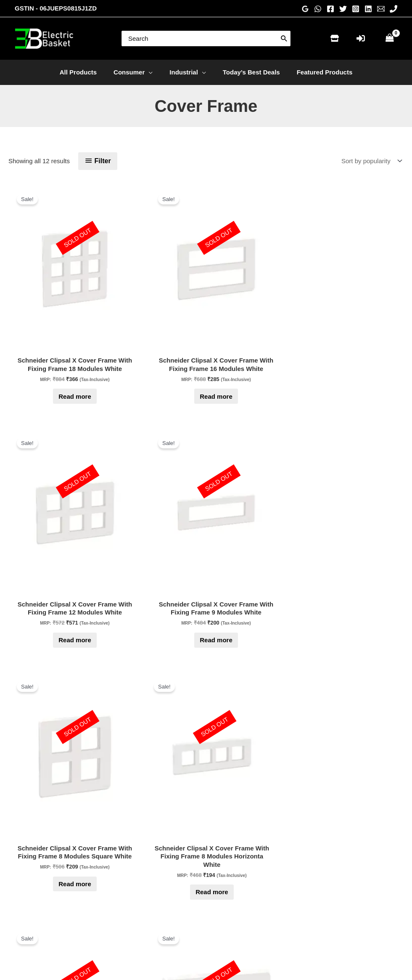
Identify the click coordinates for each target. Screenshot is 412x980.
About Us (230, 867)
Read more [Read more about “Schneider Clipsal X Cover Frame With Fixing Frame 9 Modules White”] (287, 346)
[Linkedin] (368, 9)
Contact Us (131, 890)
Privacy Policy (236, 890)
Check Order (133, 902)
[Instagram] (356, 9)
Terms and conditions (246, 925)
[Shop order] (370, 161)
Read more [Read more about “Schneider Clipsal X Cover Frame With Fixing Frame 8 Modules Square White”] (367, 354)
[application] (153, 72)
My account (132, 914)
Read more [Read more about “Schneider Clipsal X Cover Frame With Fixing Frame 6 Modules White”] (125, 549)
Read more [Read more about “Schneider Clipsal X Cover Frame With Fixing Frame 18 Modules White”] (45, 346)
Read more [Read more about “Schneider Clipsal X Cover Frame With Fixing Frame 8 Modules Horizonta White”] (45, 558)
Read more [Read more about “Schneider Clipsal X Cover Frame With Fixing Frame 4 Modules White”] (206, 549)
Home (124, 867)
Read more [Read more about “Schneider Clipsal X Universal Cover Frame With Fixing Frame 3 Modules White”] (287, 558)
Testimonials (234, 878)
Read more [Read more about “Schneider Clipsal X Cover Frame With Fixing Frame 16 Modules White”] (125, 346)
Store (123, 878)
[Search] (284, 38)
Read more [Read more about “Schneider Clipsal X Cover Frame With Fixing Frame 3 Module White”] (367, 549)
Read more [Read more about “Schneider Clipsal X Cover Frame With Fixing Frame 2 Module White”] (45, 753)
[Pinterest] (351, 886)
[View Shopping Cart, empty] (390, 38)
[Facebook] (330, 9)
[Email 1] (381, 9)
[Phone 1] (394, 9)
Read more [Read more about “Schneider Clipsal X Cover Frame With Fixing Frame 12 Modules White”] (206, 346)
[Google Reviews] (305, 9)
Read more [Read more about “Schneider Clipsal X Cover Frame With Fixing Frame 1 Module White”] (125, 753)
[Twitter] (343, 9)
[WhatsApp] (318, 9)
